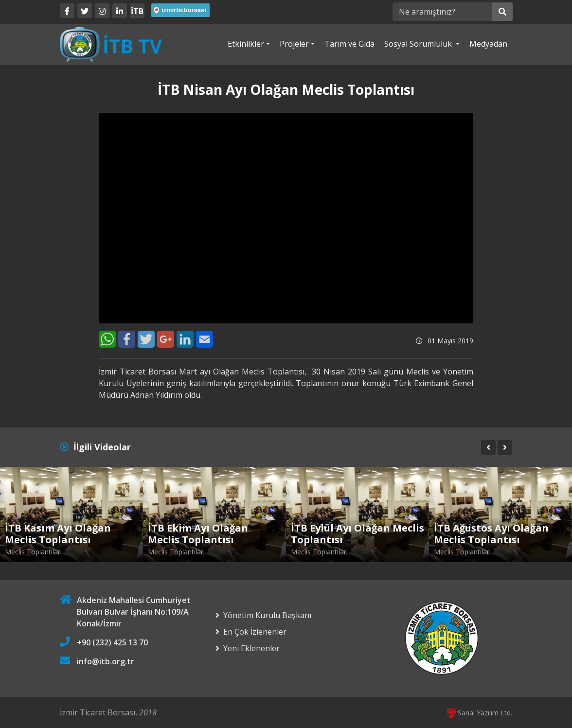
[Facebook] (67, 11)
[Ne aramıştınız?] (442, 12)
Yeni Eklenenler (251, 648)
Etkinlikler (246, 44)
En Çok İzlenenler (255, 632)
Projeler (294, 44)
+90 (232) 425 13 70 (112, 642)
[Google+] (166, 339)
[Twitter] (85, 11)
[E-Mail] (205, 339)
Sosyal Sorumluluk (419, 44)
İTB (137, 11)
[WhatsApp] (107, 339)
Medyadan (488, 44)
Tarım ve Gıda (349, 44)
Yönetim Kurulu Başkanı (267, 615)
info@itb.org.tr (106, 661)
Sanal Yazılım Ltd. (480, 713)
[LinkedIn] (120, 11)
